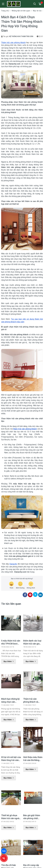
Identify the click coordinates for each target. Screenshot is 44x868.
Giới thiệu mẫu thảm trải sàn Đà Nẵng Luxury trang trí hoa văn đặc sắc (33, 759)
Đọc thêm (9, 661)
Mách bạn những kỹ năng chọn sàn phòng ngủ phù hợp (10, 700)
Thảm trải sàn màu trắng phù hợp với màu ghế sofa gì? (32, 857)
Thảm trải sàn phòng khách (13, 43)
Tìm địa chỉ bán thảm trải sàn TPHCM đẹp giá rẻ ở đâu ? (11, 837)
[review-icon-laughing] (11, 585)
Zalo (4, 851)
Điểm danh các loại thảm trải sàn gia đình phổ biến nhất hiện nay (32, 642)
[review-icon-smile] (20, 585)
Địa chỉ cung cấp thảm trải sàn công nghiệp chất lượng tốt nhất (32, 837)
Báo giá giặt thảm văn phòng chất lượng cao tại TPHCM (32, 787)
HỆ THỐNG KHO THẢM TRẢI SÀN (21, 36)
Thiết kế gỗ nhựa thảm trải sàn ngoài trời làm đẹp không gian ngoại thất (11, 817)
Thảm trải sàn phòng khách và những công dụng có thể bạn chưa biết (33, 700)
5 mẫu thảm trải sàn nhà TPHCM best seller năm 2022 (11, 642)
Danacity (13, 564)
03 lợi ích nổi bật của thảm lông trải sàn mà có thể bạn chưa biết (11, 759)
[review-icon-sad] (31, 585)
